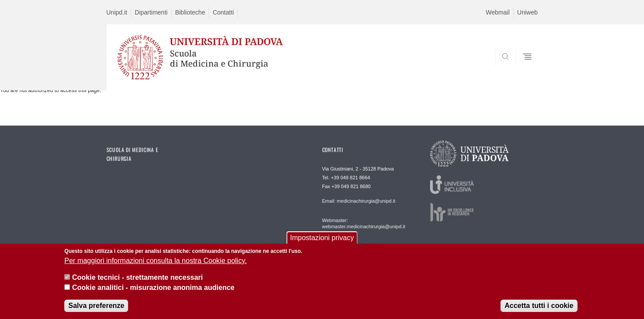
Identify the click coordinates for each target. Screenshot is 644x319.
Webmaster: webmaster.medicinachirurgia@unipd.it (364, 223)
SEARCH (522, 69)
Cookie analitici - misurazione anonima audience (153, 292)
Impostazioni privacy (322, 243)
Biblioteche (190, 12)
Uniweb (528, 12)
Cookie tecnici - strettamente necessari (138, 282)
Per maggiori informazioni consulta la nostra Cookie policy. (155, 265)
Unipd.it (117, 12)
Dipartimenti (151, 12)
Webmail (498, 12)
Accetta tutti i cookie (539, 310)
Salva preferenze (96, 310)
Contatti (223, 12)
